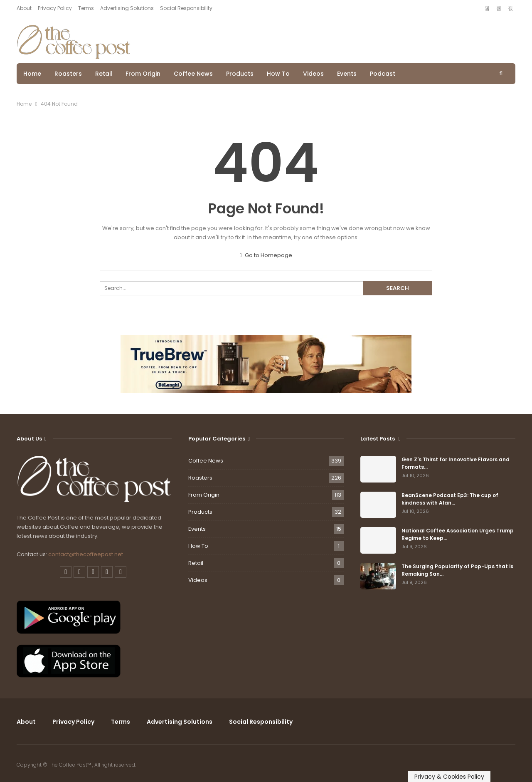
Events (347, 74)
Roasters (68, 74)
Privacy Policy (55, 8)
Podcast (383, 74)
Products (240, 74)
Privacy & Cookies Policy (449, 777)
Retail (104, 74)
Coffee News (193, 74)
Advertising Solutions (127, 8)
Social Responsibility (186, 8)
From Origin (143, 74)
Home (32, 74)
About (24, 8)
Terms (86, 8)
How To (278, 74)
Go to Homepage (266, 255)
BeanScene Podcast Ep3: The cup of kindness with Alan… (450, 499)
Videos (313, 74)
